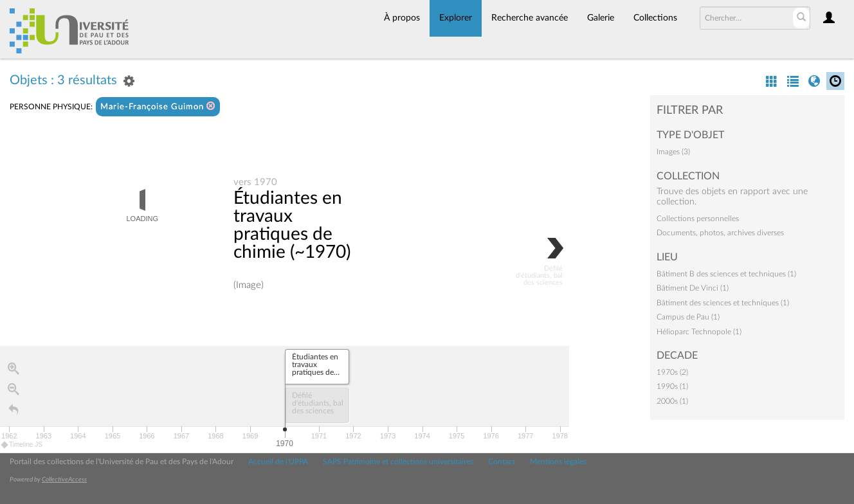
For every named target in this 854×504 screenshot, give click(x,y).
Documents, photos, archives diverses (720, 233)
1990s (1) (672, 386)
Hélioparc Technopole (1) (699, 332)
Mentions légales (558, 462)
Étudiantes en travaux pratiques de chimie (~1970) (292, 225)
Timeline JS (22, 445)
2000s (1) (672, 401)
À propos (402, 18)
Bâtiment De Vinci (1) (693, 288)
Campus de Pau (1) (688, 317)
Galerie (601, 18)
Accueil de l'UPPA (278, 462)
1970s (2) (672, 372)
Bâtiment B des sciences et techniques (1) (726, 274)
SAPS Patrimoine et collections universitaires (398, 462)
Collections (655, 18)
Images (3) (673, 152)
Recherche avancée (530, 18)
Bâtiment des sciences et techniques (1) (723, 303)
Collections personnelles (698, 219)
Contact (502, 462)
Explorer (456, 18)
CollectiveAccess (64, 480)
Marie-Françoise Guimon (158, 106)
